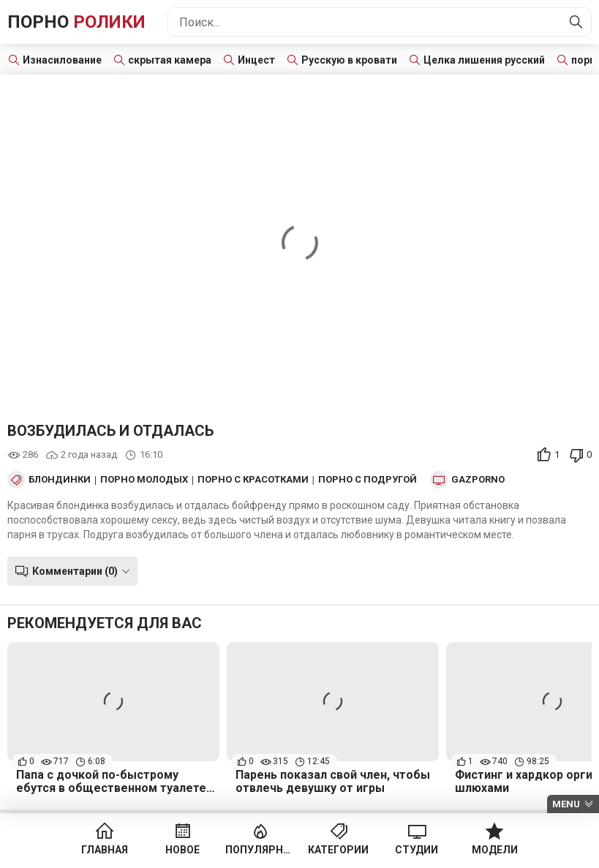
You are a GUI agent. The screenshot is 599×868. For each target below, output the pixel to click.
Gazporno (478, 480)
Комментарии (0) (75, 571)
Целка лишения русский (484, 60)
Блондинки (60, 480)
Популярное (261, 850)
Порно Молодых (144, 480)
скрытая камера (170, 60)
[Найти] (576, 22)
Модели (495, 850)
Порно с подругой (368, 480)
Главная (105, 850)
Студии (417, 850)
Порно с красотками (253, 480)
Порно (76, 22)
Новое (182, 850)
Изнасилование (62, 60)
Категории (338, 850)
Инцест (256, 60)
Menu (566, 804)
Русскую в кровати (349, 60)
